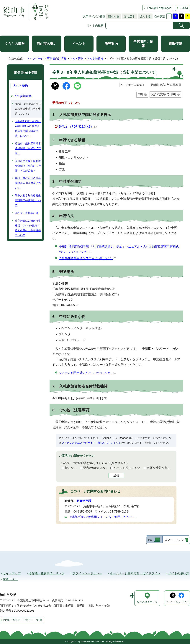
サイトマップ (12, 573)
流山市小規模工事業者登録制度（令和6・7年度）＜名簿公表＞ (28, 166)
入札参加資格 (95, 58)
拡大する (144, 16)
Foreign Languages (159, 8)
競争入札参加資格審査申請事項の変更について (28, 200)
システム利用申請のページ (87, 373)
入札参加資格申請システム (87, 258)
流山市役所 (8, 595)
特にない (71, 468)
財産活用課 (84, 501)
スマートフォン (174, 540)
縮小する (113, 16)
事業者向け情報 (143, 44)
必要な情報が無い (159, 468)
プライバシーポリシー (87, 573)
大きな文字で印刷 (163, 94)
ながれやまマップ (147, 602)
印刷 (140, 94)
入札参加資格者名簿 (27, 213)
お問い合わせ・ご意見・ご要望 (23, 620)
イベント (79, 44)
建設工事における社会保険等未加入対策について (28, 183)
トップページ (35, 58)
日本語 (184, 8)
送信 (116, 475)
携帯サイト (10, 579)
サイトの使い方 (179, 573)
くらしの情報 (15, 44)
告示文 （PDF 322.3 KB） (78, 127)
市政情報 (175, 44)
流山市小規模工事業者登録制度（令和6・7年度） (28, 148)
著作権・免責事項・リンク (47, 573)
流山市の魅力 (47, 44)
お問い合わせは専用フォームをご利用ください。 (103, 517)
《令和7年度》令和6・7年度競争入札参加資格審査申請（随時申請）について (28, 129)
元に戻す (128, 16)
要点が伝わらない (95, 468)
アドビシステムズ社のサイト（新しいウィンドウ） (91, 443)
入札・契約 (77, 58)
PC (150, 540)
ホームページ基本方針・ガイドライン (135, 573)
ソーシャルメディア (177, 602)
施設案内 (111, 44)
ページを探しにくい (127, 468)
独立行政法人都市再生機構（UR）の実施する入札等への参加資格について (28, 228)
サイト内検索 (95, 25)
